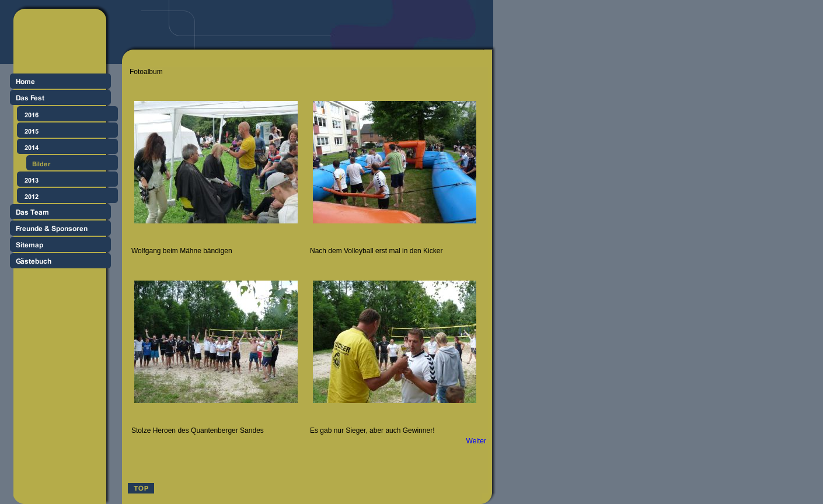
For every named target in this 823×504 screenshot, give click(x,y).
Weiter (476, 441)
